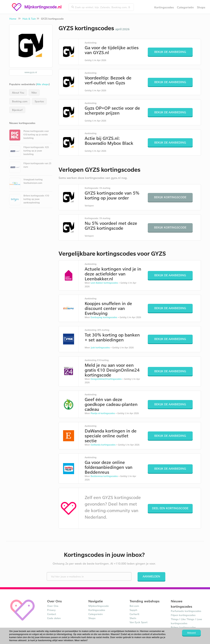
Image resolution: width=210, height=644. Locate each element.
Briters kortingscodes (183, 627)
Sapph (133, 610)
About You (18, 92)
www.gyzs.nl (31, 72)
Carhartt (134, 614)
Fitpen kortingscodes (183, 615)
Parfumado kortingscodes (186, 611)
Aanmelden (151, 576)
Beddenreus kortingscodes (104, 476)
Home (13, 19)
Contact (52, 614)
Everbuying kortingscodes (104, 317)
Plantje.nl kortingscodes (103, 413)
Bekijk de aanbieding (170, 52)
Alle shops (43, 84)
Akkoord (191, 633)
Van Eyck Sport (138, 622)
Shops (201, 7)
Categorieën (185, 7)
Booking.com (20, 101)
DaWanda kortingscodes (103, 445)
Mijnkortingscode (99, 606)
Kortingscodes (164, 7)
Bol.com (134, 606)
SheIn (133, 618)
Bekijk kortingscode (170, 197)
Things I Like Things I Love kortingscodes (186, 621)
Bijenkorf (17, 110)
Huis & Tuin (29, 19)
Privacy (51, 610)
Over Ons (53, 606)
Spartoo (39, 101)
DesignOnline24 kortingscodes (106, 379)
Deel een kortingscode (170, 508)
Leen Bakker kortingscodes (104, 283)
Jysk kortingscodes (100, 348)
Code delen (54, 618)
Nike (34, 92)
